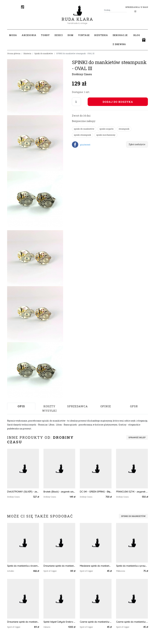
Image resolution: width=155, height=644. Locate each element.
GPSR (134, 406)
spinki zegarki (106, 129)
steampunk (124, 129)
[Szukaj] (125, 10)
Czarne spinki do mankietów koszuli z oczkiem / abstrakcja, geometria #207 (132, 622)
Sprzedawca (77, 406)
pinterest (85, 145)
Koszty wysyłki (49, 408)
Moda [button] (13, 35)
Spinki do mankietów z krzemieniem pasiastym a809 (23, 566)
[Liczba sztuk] (76, 102)
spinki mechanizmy (106, 135)
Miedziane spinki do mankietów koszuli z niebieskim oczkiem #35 (96, 566)
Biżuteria (27, 53)
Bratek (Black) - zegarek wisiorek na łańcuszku (59, 492)
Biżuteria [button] (101, 35)
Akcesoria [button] (29, 35)
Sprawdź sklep (137, 437)
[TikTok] (23, 7)
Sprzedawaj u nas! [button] (137, 7)
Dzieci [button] (59, 35)
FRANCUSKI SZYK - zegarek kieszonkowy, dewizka (132, 492)
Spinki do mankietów (44, 53)
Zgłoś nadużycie (137, 144)
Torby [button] (45, 35)
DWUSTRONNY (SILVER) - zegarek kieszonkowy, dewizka (23, 492)
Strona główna (14, 53)
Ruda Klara (77, 17)
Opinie (106, 406)
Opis (21, 406)
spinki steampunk (82, 135)
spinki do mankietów (84, 129)
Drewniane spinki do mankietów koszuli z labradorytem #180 (59, 566)
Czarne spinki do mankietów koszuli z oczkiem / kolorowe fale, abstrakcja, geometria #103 (96, 622)
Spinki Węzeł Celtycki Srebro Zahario (59, 622)
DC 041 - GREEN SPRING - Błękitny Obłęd (96, 492)
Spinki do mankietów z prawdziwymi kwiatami (132, 566)
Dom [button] (70, 35)
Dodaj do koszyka (118, 102)
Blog (137, 35)
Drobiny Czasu (82, 74)
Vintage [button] (84, 35)
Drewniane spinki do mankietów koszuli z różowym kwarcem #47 (23, 622)
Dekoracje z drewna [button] (120, 40)
